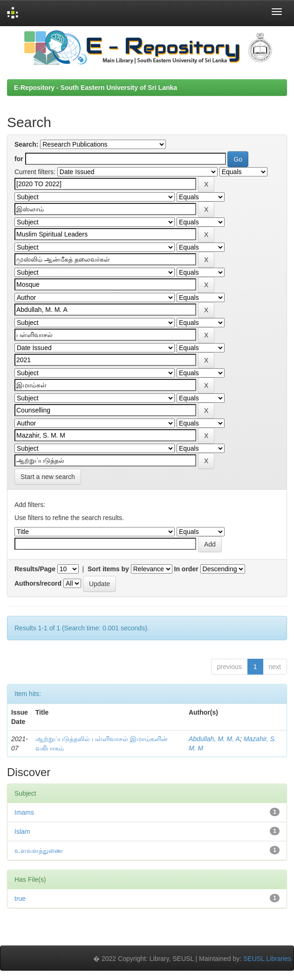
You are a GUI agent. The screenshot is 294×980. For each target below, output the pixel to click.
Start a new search (48, 477)
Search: (26, 144)
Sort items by (108, 569)
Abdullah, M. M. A (214, 739)
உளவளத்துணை (39, 851)
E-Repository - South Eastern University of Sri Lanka (96, 88)
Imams (24, 812)
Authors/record (38, 583)
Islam (22, 831)
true (20, 899)
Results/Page (35, 569)
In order (186, 569)
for (19, 159)
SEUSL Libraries (267, 959)
